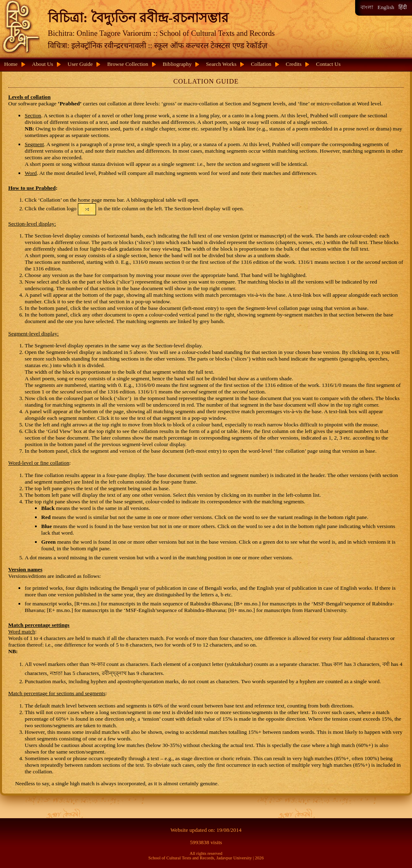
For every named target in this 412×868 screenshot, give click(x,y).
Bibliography (177, 64)
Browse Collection (128, 64)
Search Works (221, 64)
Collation (261, 64)
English (386, 7)
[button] (87, 209)
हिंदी (403, 7)
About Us (43, 64)
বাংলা (367, 7)
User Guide (80, 64)
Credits (294, 64)
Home (11, 64)
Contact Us (328, 64)
